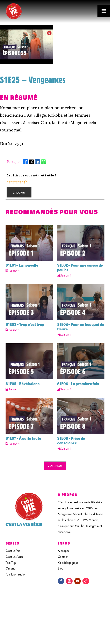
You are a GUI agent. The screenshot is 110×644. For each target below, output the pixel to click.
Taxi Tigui (11, 563)
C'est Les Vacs (14, 557)
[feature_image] (29, 242)
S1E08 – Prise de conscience (71, 441)
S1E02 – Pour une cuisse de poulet (80, 267)
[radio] (9, 182)
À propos (64, 551)
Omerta (10, 568)
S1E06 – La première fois (78, 384)
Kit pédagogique (68, 563)
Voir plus (55, 466)
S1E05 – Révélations (23, 384)
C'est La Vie (13, 551)
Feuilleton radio (15, 574)
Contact (63, 557)
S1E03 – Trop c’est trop (25, 324)
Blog (61, 568)
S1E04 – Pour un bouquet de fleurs (81, 327)
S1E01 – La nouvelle (22, 265)
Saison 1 (14, 271)
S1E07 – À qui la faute (23, 438)
